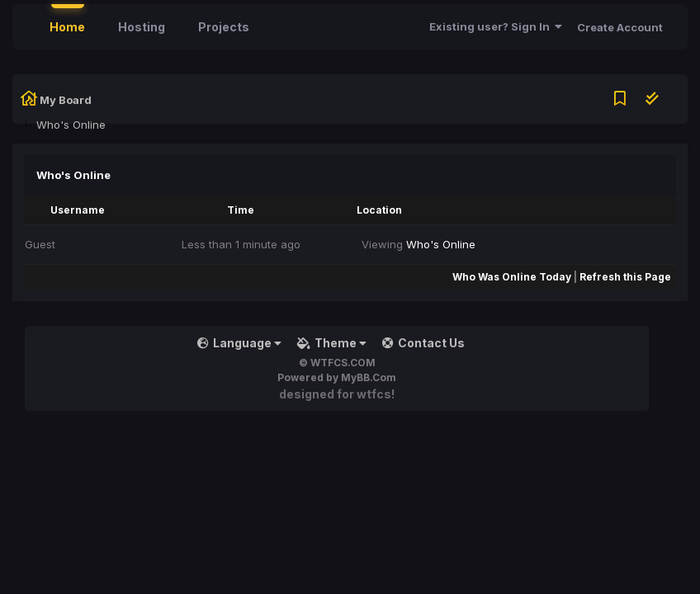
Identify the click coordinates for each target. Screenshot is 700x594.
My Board (66, 100)
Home (67, 27)
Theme (332, 343)
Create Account (620, 27)
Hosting (142, 27)
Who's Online (441, 244)
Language (239, 343)
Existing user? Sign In (496, 26)
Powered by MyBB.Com (337, 377)
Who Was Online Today (512, 277)
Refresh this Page (625, 277)
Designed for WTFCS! (337, 394)
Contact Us (423, 343)
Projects (224, 27)
